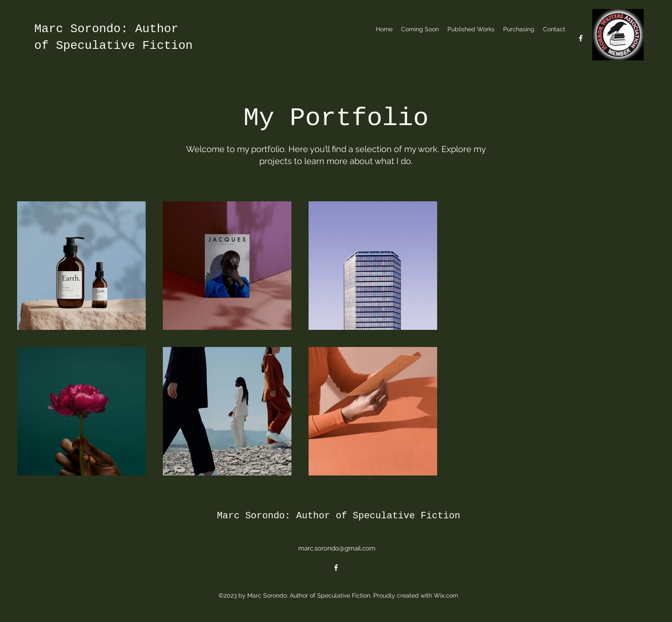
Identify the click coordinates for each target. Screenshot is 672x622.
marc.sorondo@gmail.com (337, 548)
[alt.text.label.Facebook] (581, 38)
